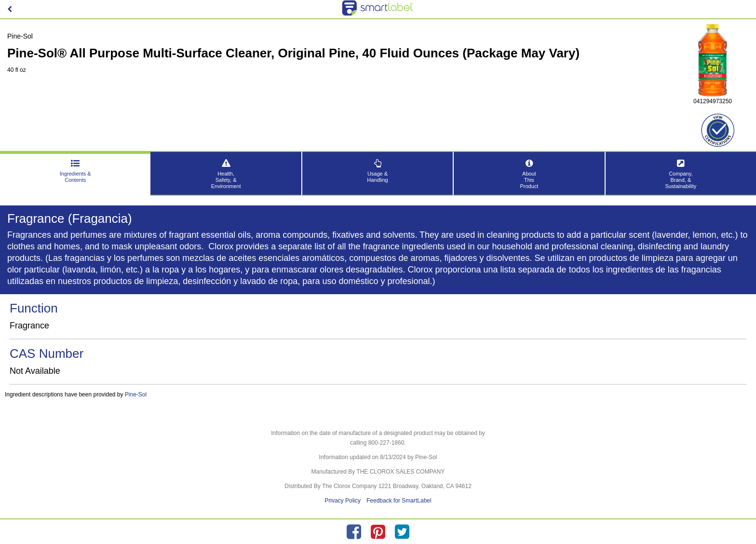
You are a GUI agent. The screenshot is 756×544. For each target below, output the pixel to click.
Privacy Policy (343, 501)
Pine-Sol (136, 394)
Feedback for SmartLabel (399, 501)
